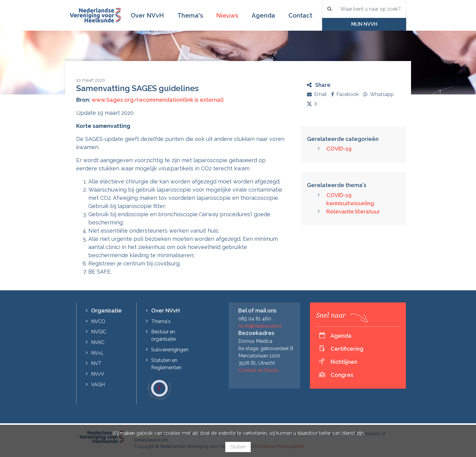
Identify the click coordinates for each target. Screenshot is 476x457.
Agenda (263, 15)
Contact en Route (258, 370)
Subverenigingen (170, 350)
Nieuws (227, 15)
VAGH (98, 385)
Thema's (190, 15)
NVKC (98, 342)
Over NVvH (147, 15)
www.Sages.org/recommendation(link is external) (158, 100)
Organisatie (106, 310)
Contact (300, 15)
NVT (96, 363)
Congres (342, 375)
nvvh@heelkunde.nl (260, 326)
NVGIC (99, 332)
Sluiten (238, 447)
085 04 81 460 (255, 319)
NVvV (98, 374)
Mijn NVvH (364, 24)
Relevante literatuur (353, 211)
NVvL (97, 353)
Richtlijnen (344, 362)
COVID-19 (339, 149)
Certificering (347, 349)
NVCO (98, 321)
